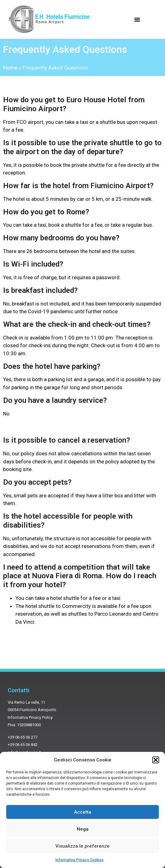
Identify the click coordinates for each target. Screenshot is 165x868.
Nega (83, 829)
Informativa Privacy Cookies (80, 860)
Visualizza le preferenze (82, 846)
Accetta (83, 812)
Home (10, 68)
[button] (156, 760)
